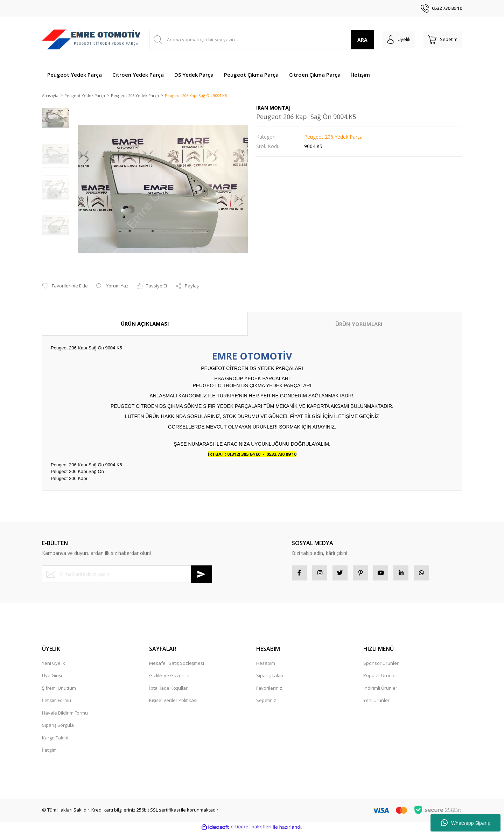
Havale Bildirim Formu (65, 716)
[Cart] (440, 40)
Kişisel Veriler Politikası (173, 703)
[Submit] (202, 575)
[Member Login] (391, 40)
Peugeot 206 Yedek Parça (333, 137)
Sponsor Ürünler (381, 666)
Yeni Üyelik (54, 666)
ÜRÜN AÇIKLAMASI (145, 324)
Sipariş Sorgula (58, 728)
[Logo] (91, 40)
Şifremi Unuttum (59, 691)
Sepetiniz (266, 703)
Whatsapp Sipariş (465, 823)
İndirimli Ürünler (380, 691)
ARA (353, 40)
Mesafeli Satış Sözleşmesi (177, 666)
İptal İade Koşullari (169, 691)
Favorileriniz (269, 691)
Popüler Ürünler (380, 679)
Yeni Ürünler (376, 703)
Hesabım (266, 666)
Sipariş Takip (270, 679)
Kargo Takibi (55, 740)
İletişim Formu (57, 703)
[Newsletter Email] (127, 575)
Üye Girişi (52, 679)
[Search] (257, 40)
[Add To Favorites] (65, 287)
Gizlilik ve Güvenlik (169, 679)
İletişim (49, 753)
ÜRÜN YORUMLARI (359, 325)
